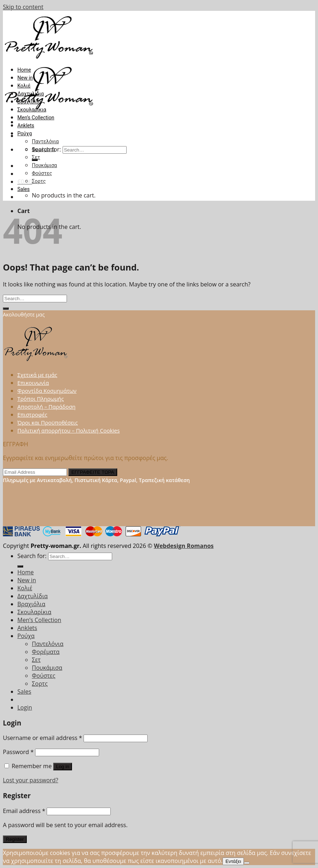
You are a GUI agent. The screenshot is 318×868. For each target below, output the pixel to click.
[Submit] (6, 309)
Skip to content (23, 7)
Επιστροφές (32, 414)
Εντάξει (233, 861)
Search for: (32, 556)
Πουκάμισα (44, 165)
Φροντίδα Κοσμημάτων (47, 391)
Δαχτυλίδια (31, 94)
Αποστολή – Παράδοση (46, 407)
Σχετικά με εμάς (37, 375)
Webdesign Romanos (184, 546)
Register (15, 839)
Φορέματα (43, 149)
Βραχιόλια (29, 102)
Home (24, 70)
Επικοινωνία (33, 383)
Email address (24, 811)
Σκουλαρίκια (32, 110)
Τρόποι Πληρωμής (41, 399)
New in (25, 78)
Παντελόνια (45, 141)
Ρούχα (25, 133)
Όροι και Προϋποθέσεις (48, 422)
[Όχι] (247, 863)
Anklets (26, 125)
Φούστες (42, 173)
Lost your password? (31, 780)
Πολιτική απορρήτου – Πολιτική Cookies (69, 430)
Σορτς (39, 181)
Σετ (36, 157)
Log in (63, 767)
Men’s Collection (36, 118)
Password (18, 752)
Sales (24, 189)
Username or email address (43, 738)
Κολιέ (24, 86)
